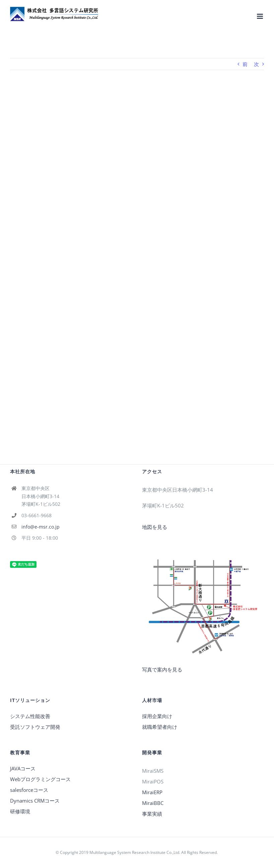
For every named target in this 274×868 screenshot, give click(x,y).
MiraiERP (152, 792)
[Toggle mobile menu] (260, 16)
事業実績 (152, 814)
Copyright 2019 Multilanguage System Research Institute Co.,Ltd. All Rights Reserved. (139, 852)
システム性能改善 (30, 716)
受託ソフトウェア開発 (35, 727)
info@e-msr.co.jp (41, 527)
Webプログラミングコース (40, 779)
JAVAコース (23, 768)
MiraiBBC (153, 803)
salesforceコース (29, 790)
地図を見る (155, 527)
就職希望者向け (160, 727)
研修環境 (20, 811)
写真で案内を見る (162, 669)
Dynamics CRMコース (35, 801)
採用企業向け (157, 716)
